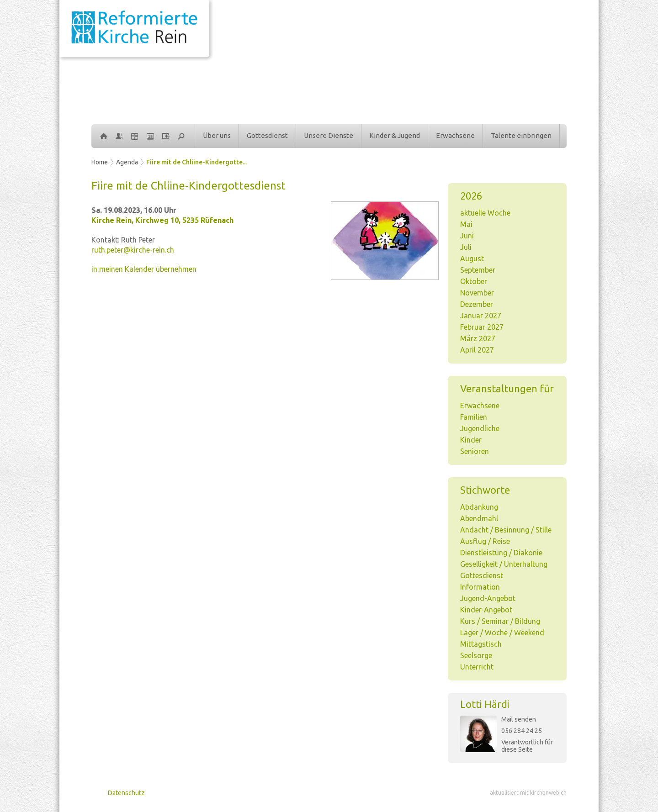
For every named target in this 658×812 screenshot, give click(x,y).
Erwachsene (455, 135)
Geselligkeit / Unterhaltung (504, 564)
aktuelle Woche (485, 213)
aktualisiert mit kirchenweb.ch (528, 793)
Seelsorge (476, 655)
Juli (466, 247)
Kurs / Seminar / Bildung (500, 621)
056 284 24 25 (522, 731)
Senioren (475, 451)
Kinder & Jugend (395, 135)
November (477, 293)
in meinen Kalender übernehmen (144, 269)
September (478, 270)
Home (100, 162)
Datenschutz (126, 793)
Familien (474, 417)
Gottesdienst (267, 135)
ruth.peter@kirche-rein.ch (133, 250)
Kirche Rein (162, 220)
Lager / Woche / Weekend (502, 633)
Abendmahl (479, 518)
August (472, 258)
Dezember (477, 304)
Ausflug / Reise (485, 541)
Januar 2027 (481, 316)
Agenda (127, 162)
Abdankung (479, 507)
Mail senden (519, 719)
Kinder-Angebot (486, 610)
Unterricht (477, 667)
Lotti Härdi (485, 704)
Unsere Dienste (329, 135)
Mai (466, 224)
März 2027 (478, 338)
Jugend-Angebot (488, 598)
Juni (467, 236)
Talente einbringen (521, 135)
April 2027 (477, 350)
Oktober (474, 281)
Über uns (217, 135)
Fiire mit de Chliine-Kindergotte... (196, 162)
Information (480, 587)
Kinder (471, 440)
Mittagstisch (481, 644)
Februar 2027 (482, 327)
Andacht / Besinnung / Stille (506, 530)
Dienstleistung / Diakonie (501, 553)
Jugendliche (480, 428)
